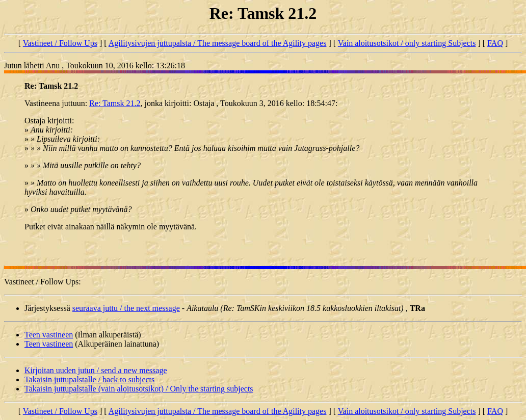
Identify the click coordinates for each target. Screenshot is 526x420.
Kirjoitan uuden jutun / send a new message (96, 370)
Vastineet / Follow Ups (60, 43)
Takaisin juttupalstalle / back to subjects (89, 379)
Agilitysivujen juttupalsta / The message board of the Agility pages (218, 43)
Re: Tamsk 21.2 (115, 103)
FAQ (495, 43)
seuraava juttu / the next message (126, 308)
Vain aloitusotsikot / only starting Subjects (407, 43)
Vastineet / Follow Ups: (43, 282)
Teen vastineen (49, 335)
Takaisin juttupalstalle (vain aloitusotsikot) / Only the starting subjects (139, 389)
